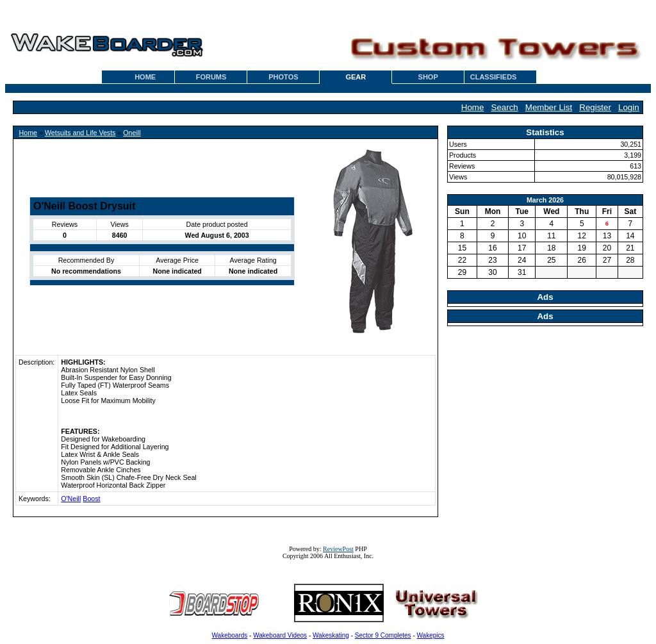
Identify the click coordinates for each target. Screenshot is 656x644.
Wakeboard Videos (280, 635)
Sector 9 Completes (383, 635)
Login (629, 107)
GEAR (356, 77)
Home (473, 107)
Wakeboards (230, 635)
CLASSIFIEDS (494, 77)
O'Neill (71, 499)
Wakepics (431, 635)
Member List (549, 107)
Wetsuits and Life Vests (80, 133)
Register (595, 107)
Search (505, 107)
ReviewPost (338, 549)
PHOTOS (283, 77)
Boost (91, 499)
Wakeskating (331, 635)
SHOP (428, 77)
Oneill (132, 133)
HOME (145, 77)
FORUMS (211, 77)
